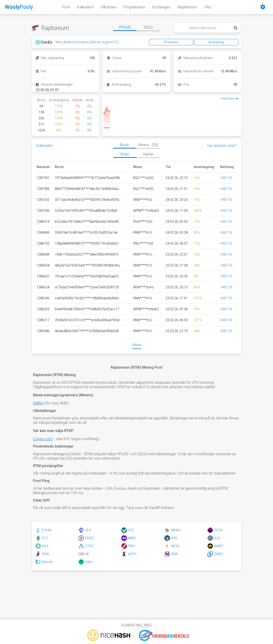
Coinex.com (43, 439)
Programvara (134, 7)
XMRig (38, 403)
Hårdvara (108, 7)
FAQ (208, 7)
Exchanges (161, 7)
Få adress (181, 42)
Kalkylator (85, 7)
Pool (66, 7)
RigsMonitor (187, 7)
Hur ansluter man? (222, 146)
